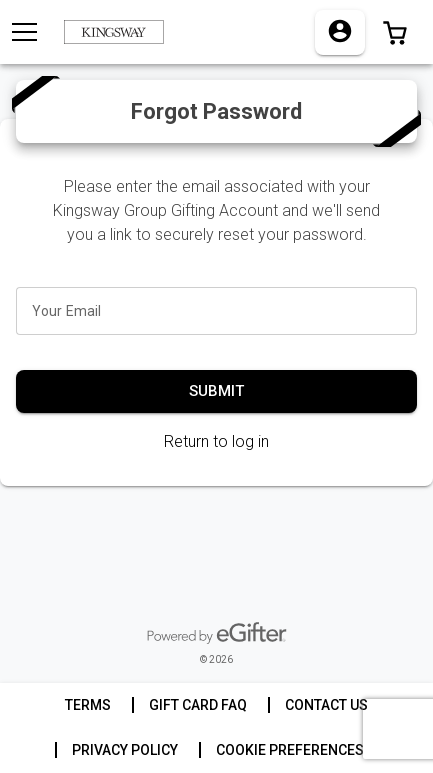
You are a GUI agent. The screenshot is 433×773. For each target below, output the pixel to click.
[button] (395, 32)
